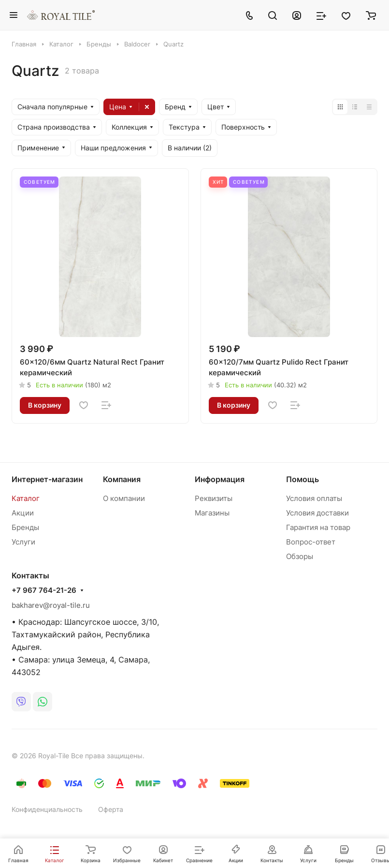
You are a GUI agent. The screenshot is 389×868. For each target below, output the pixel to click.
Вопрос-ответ (311, 542)
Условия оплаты (314, 498)
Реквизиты (214, 498)
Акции (23, 513)
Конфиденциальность (47, 809)
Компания (122, 479)
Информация (220, 479)
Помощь (303, 479)
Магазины (212, 513)
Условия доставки (317, 513)
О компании (124, 498)
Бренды (25, 527)
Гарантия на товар (318, 527)
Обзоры (300, 556)
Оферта (111, 809)
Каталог (26, 498)
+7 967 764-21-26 (44, 590)
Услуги (23, 542)
